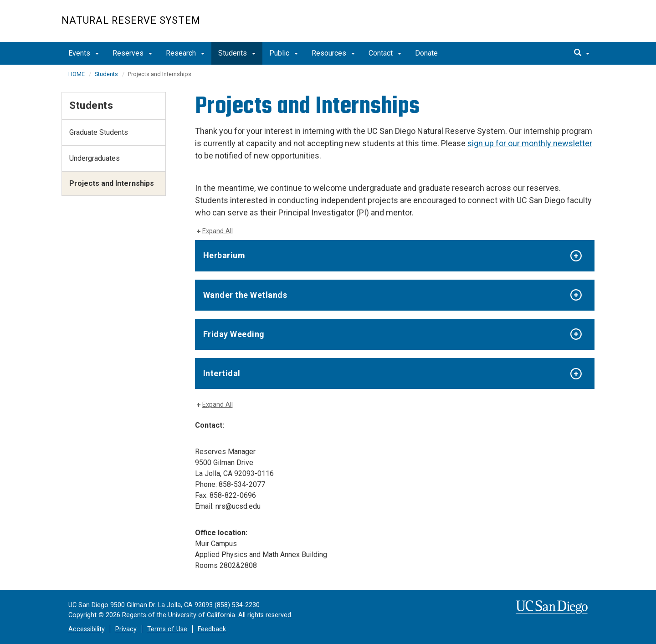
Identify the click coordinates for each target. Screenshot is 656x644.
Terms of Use (167, 629)
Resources (333, 53)
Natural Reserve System (131, 20)
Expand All (218, 231)
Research (185, 53)
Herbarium (224, 255)
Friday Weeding (234, 334)
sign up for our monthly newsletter (530, 143)
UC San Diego (542, 26)
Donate (426, 53)
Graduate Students (99, 132)
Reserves (132, 53)
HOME (77, 74)
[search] (582, 53)
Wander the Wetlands (245, 295)
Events (84, 53)
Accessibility (87, 629)
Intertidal (222, 373)
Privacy (126, 629)
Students (237, 53)
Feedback (212, 629)
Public (284, 53)
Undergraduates (95, 158)
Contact (385, 53)
